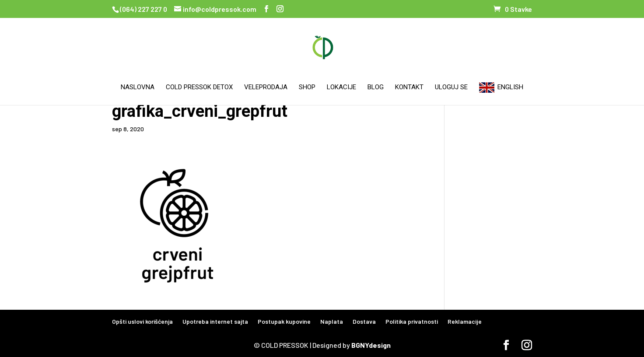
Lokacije (341, 87)
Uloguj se (451, 87)
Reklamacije (465, 321)
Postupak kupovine (284, 321)
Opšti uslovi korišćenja (142, 321)
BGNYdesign (371, 345)
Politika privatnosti (412, 321)
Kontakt (409, 87)
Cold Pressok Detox (199, 87)
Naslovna (138, 87)
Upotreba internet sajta (215, 321)
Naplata (332, 321)
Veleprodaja (266, 87)
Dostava (364, 321)
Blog (376, 87)
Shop (307, 87)
